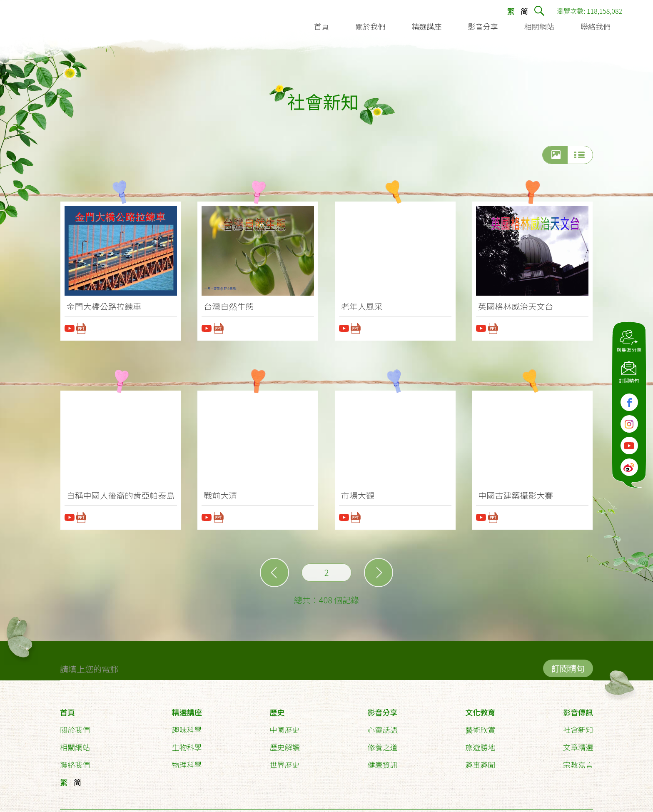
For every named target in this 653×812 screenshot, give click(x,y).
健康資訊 (382, 761)
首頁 (67, 708)
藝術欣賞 (480, 726)
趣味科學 (187, 726)
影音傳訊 (578, 708)
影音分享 (382, 708)
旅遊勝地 (480, 743)
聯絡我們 (75, 761)
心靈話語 (382, 726)
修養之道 (382, 743)
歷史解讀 (285, 743)
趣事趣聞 (480, 761)
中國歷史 (285, 726)
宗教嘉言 (578, 761)
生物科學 (187, 743)
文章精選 (578, 743)
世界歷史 (285, 761)
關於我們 (75, 726)
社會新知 (578, 726)
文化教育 (480, 708)
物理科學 (187, 761)
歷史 (277, 708)
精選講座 (187, 708)
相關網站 (75, 743)
